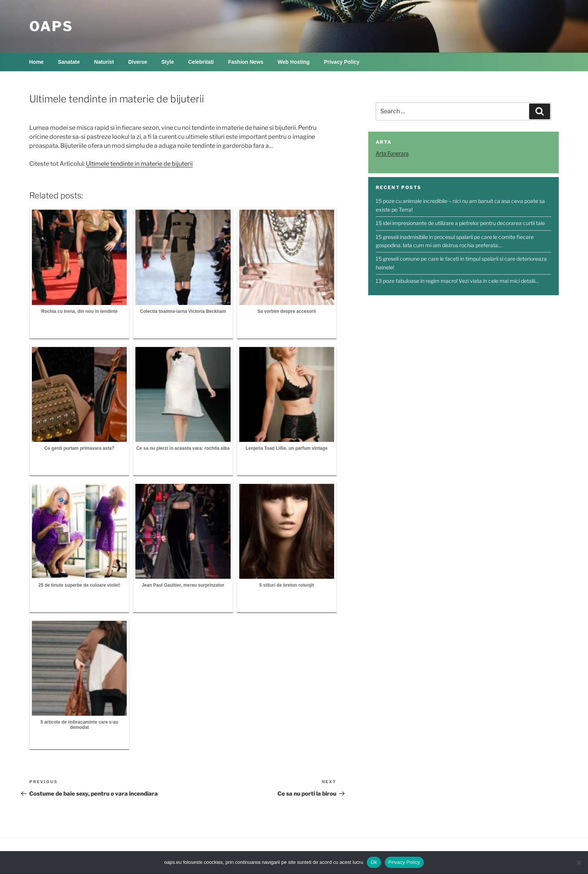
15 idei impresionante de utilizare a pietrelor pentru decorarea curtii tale (460, 223)
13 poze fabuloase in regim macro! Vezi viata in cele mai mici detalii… (457, 281)
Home (37, 62)
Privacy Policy (342, 62)
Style (167, 62)
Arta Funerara (392, 153)
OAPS (51, 26)
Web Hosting (293, 62)
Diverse (138, 62)
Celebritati (201, 62)
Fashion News (246, 62)
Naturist (104, 62)
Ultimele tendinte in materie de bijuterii (139, 164)
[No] (579, 862)
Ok (374, 862)
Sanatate (69, 62)
